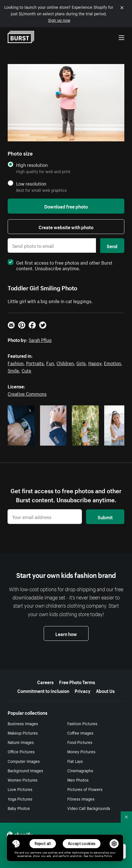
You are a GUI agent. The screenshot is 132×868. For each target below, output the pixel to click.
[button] (16, 844)
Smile (13, 370)
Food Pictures (80, 742)
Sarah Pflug (40, 339)
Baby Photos (19, 808)
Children (65, 363)
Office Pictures (21, 751)
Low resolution (31, 183)
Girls (81, 363)
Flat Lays (75, 761)
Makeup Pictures (23, 733)
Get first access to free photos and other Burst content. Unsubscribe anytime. (60, 265)
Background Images (25, 770)
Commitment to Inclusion (43, 690)
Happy (95, 363)
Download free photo (66, 206)
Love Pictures (20, 789)
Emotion (112, 363)
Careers (45, 682)
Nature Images (21, 742)
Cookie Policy (103, 856)
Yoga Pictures (20, 799)
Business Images (23, 723)
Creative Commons (27, 393)
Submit (105, 517)
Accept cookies (82, 843)
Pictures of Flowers (85, 789)
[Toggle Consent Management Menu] (16, 844)
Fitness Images (81, 799)
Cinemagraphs (80, 770)
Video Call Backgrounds (89, 808)
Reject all (43, 843)
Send (112, 246)
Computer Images (24, 761)
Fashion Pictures (82, 723)
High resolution (32, 165)
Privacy (83, 690)
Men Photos (78, 780)
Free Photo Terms (77, 682)
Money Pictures (81, 751)
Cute (26, 370)
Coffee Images (80, 733)
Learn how (66, 633)
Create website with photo (66, 227)
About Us (105, 690)
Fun (50, 363)
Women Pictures (23, 780)
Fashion (16, 363)
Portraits (35, 363)
